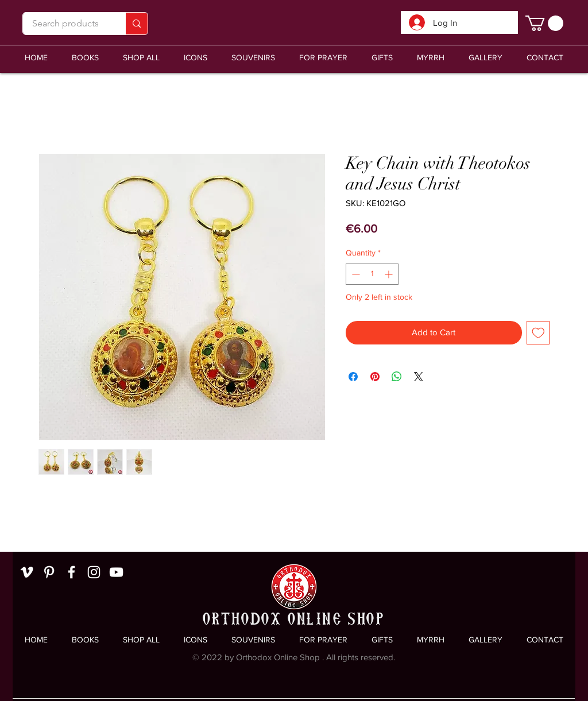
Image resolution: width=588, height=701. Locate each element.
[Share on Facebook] (353, 377)
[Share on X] (419, 377)
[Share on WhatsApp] (397, 377)
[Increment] (390, 274)
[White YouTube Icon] (116, 572)
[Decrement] (355, 274)
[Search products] (65, 24)
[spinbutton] (372, 274)
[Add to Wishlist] (538, 333)
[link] (544, 23)
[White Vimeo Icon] (27, 572)
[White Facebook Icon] (71, 572)
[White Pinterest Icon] (49, 572)
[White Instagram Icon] (94, 572)
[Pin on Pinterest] (375, 377)
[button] (253, 58)
